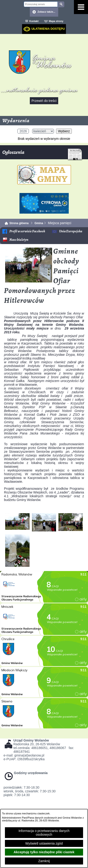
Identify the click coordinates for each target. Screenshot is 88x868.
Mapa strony (56, 21)
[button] (29, 281)
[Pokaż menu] (81, 7)
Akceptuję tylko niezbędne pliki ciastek (44, 852)
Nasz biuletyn (19, 240)
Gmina (39, 223)
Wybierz (64, 131)
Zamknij (44, 861)
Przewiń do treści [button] (44, 101)
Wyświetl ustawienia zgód (44, 843)
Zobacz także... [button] (46, 12)
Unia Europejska (71, 231)
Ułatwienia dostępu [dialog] (48, 29)
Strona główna (19, 223)
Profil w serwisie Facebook (27, 231)
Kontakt (34, 21)
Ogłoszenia (42, 154)
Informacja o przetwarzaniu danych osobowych (44, 833)
